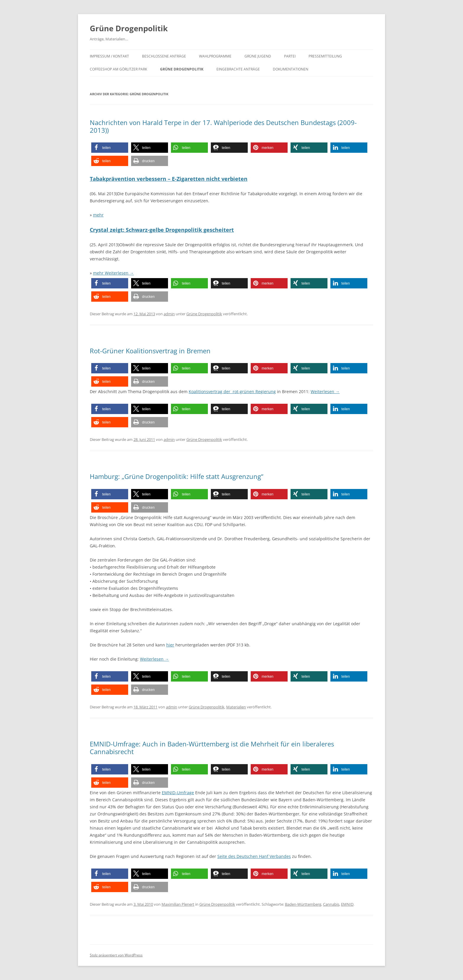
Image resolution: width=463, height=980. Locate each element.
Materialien (236, 707)
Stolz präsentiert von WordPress (116, 955)
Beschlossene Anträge (164, 56)
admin (169, 314)
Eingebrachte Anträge (238, 69)
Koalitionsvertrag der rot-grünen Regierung (232, 391)
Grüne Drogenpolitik (129, 28)
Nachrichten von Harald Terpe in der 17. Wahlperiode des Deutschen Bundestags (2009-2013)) (223, 126)
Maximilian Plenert (178, 904)
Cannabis (331, 904)
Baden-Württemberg (303, 904)
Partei (290, 56)
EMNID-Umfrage (178, 793)
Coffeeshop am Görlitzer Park (118, 69)
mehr (98, 215)
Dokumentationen (291, 69)
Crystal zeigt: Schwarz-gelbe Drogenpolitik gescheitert (162, 230)
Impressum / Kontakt (109, 56)
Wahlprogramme (215, 56)
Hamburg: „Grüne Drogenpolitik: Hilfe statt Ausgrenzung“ (177, 476)
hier (170, 645)
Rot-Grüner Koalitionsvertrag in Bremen (150, 351)
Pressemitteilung (325, 56)
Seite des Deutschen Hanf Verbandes (254, 856)
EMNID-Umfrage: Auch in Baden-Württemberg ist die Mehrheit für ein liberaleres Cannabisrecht (212, 748)
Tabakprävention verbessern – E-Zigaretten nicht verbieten (169, 179)
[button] (110, 148)
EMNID (347, 904)
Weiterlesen (119, 273)
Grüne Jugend (258, 56)
